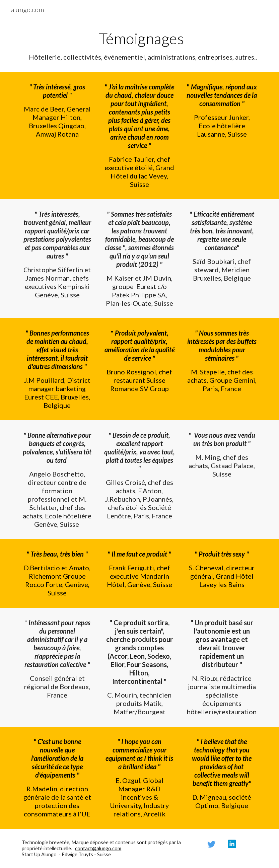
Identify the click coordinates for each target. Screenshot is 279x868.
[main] (139, 45)
